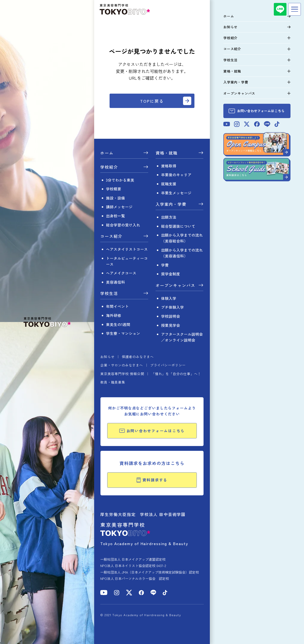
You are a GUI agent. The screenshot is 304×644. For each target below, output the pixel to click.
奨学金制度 (171, 274)
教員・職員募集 (113, 382)
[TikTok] (165, 593)
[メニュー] (294, 9)
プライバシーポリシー (168, 365)
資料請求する (152, 480)
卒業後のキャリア (176, 175)
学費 (165, 265)
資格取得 (169, 166)
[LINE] (280, 9)
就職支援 (169, 184)
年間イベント (117, 306)
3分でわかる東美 (120, 180)
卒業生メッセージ (176, 193)
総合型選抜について (178, 226)
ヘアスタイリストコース (127, 249)
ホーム (107, 153)
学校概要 (114, 189)
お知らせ (107, 357)
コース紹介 (111, 236)
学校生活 (109, 294)
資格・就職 (167, 153)
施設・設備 (115, 198)
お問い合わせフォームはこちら (152, 431)
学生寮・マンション (123, 333)
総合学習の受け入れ (123, 225)
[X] (129, 593)
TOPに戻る (152, 101)
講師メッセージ (119, 207)
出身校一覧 (115, 216)
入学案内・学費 (171, 204)
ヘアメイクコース (121, 273)
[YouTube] (104, 593)
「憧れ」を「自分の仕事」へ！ (176, 374)
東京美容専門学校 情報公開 (122, 374)
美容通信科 (115, 282)
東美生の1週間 (118, 324)
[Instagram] (117, 593)
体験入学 (169, 298)
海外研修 (114, 315)
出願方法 (169, 217)
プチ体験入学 (172, 307)
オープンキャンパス (175, 286)
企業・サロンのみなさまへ (122, 365)
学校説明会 (171, 316)
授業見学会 (171, 325)
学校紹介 (109, 167)
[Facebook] (141, 593)
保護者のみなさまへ (138, 357)
